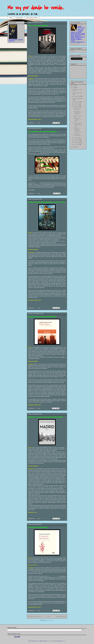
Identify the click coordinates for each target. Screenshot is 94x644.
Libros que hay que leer (60, 148)
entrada (38, 183)
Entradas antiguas (61, 616)
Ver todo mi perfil (75, 44)
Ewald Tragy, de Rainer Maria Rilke (42, 317)
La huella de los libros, (35, 153)
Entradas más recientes (35, 616)
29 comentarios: (47, 123)
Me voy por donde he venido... (36, 8)
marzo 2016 (77, 140)
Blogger (64, 641)
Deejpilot (50, 641)
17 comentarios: (47, 519)
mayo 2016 (77, 106)
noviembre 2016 (78, 93)
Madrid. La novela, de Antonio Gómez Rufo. (46, 417)
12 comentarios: (47, 611)
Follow (72, 51)
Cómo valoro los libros (32, 18)
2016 (74, 88)
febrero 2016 (77, 142)
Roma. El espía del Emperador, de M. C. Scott (46, 202)
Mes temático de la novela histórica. (43, 132)
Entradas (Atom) (50, 620)
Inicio (11, 18)
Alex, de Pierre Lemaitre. (38, 26)
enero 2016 (77, 144)
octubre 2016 (77, 96)
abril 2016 (76, 138)
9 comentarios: (47, 408)
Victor (81, 25)
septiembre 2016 (78, 98)
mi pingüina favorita (54, 576)
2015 (74, 147)
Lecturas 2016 (19, 18)
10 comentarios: (47, 193)
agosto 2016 (77, 102)
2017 (74, 86)
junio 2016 (77, 104)
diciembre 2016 (78, 90)
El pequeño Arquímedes (38, 527)
